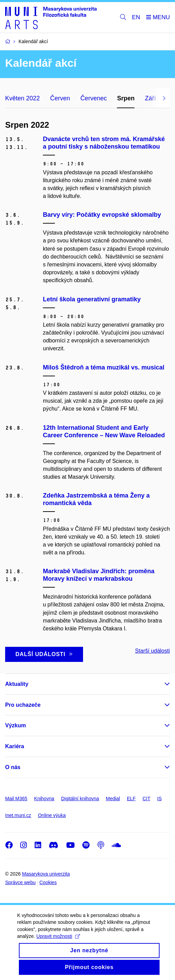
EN (136, 17)
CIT (146, 799)
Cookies (48, 882)
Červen (60, 98)
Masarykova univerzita (46, 874)
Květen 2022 (22, 98)
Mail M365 (16, 799)
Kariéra (15, 746)
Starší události (153, 651)
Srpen (126, 98)
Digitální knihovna (80, 799)
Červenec (94, 98)
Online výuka (52, 815)
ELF (131, 799)
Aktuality (17, 684)
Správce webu (20, 882)
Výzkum (15, 725)
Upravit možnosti (58, 942)
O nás (13, 767)
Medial (113, 799)
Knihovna (44, 799)
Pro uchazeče (23, 705)
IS (159, 799)
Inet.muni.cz (18, 815)
